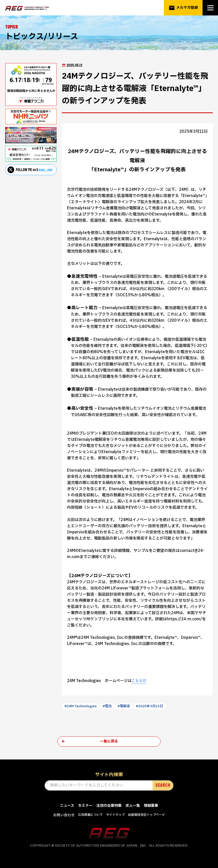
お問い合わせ (61, 816)
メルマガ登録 (183, 8)
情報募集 (153, 806)
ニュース (65, 806)
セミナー (84, 806)
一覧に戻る (109, 742)
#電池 (111, 706)
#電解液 (129, 706)
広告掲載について (89, 816)
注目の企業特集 (109, 806)
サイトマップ (116, 816)
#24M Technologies (82, 706)
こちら (137, 681)
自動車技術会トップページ (149, 816)
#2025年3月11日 (157, 706)
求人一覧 (134, 806)
